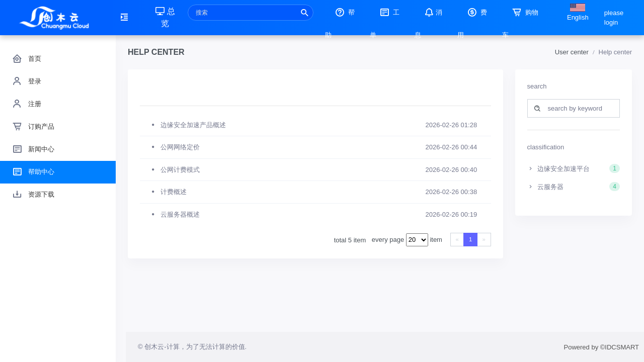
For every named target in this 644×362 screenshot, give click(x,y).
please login (614, 18)
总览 (165, 17)
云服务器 (574, 187)
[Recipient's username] (251, 13)
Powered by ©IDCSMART (602, 347)
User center (572, 52)
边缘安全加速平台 (574, 168)
